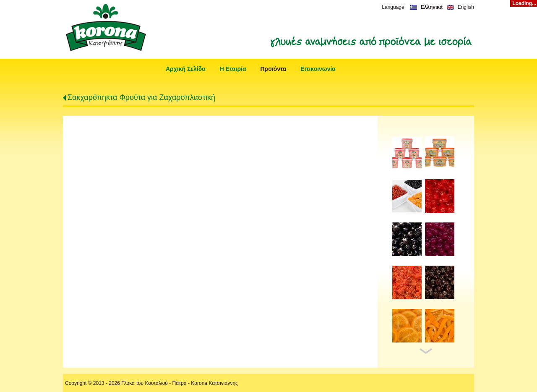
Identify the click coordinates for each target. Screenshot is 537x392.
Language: (394, 7)
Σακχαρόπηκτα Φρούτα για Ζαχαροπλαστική (141, 97)
